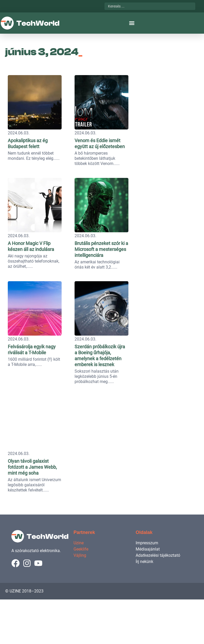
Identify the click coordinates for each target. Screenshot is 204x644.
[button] (132, 23)
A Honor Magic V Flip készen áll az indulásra (53, 362)
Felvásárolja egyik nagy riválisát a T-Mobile (51, 582)
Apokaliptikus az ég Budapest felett (44, 140)
